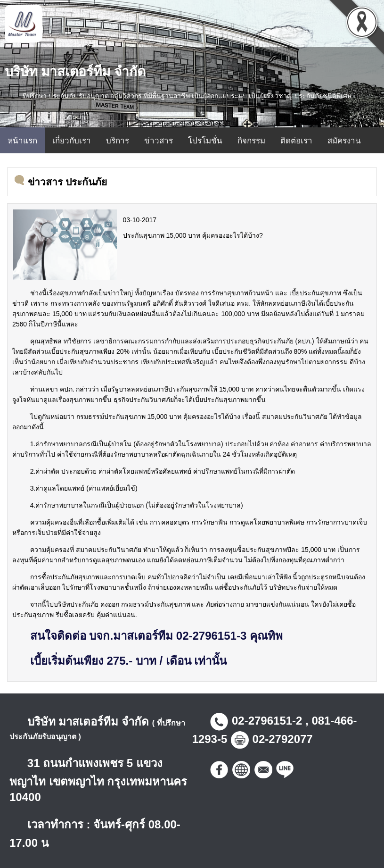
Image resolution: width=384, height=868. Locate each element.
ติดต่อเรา (296, 141)
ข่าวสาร (159, 141)
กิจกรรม (251, 141)
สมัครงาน (344, 141)
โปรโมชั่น (205, 141)
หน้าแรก (22, 141)
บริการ (118, 141)
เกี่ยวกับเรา (72, 141)
